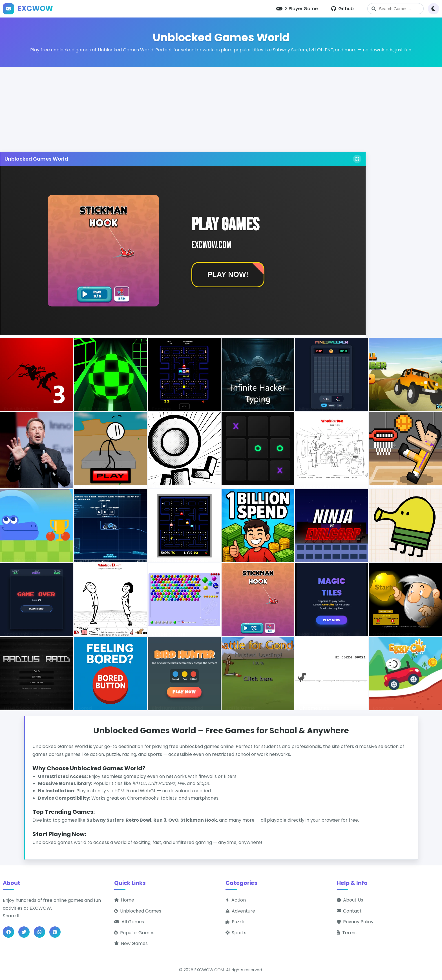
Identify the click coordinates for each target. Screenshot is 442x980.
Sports (236, 933)
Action (236, 900)
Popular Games (134, 933)
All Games (129, 922)
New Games (131, 943)
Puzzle (236, 922)
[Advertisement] (221, 106)
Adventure (240, 911)
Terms (347, 933)
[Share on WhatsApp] (39, 932)
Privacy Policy (355, 922)
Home (124, 900)
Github (342, 9)
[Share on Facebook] (8, 932)
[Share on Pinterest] (55, 932)
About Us (350, 900)
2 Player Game (297, 9)
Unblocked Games (138, 911)
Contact (349, 911)
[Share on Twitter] (24, 932)
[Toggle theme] (434, 9)
